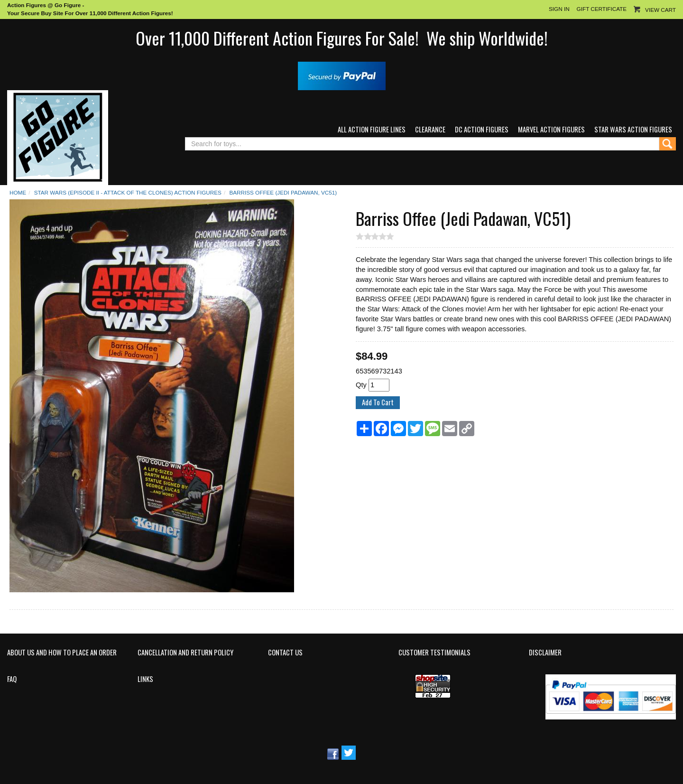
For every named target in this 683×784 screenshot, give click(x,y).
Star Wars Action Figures (633, 129)
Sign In (559, 9)
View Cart (660, 10)
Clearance (430, 129)
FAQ (12, 679)
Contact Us (285, 653)
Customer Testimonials (434, 653)
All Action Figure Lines (372, 129)
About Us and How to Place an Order (62, 653)
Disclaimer (545, 653)
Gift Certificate (602, 9)
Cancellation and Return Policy (185, 653)
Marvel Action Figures (551, 129)
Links (145, 679)
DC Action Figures (482, 129)
